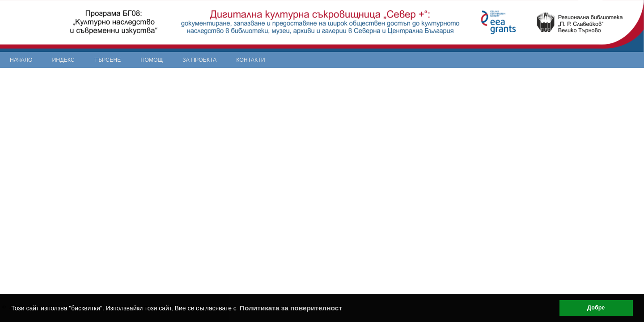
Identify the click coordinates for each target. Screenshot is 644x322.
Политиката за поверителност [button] (291, 308)
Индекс (64, 60)
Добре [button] (596, 308)
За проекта (199, 60)
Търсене (108, 60)
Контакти (250, 60)
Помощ (152, 60)
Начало (21, 60)
